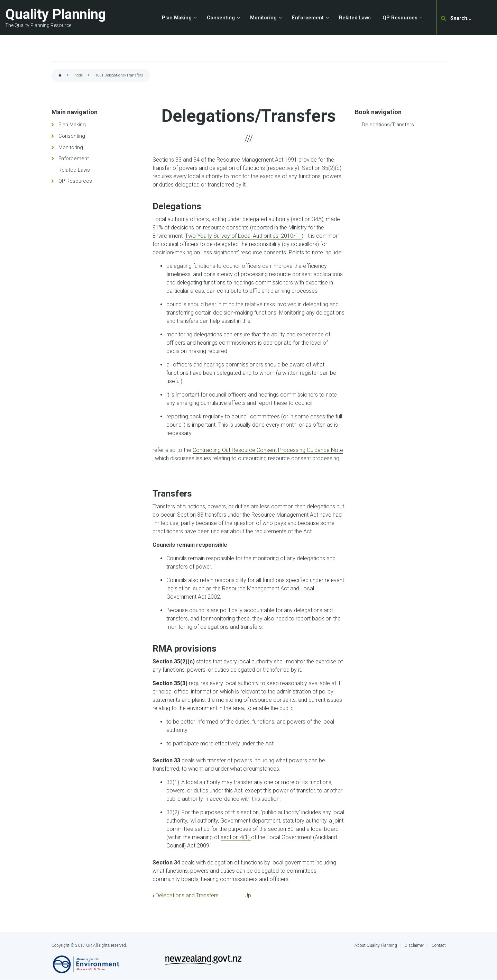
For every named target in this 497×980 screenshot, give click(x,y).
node (79, 75)
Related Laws (74, 170)
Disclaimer (414, 945)
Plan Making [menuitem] (177, 18)
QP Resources (75, 181)
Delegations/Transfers (388, 125)
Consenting (72, 136)
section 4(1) (236, 837)
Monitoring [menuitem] (263, 18)
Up (248, 895)
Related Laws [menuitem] (355, 18)
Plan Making (72, 125)
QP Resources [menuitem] (400, 18)
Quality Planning (56, 14)
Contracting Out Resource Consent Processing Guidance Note (268, 450)
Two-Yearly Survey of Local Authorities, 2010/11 (243, 236)
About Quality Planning (376, 945)
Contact (439, 945)
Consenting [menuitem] (221, 18)
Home (60, 76)
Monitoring (71, 147)
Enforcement (74, 158)
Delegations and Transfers (186, 895)
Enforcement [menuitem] (308, 18)
